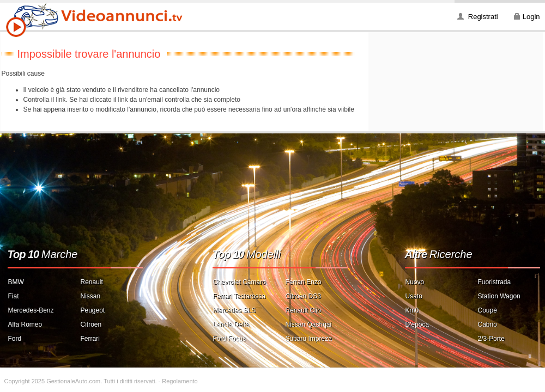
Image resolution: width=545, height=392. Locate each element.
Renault (92, 282)
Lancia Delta (231, 324)
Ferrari (90, 339)
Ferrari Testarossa (239, 296)
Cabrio (488, 324)
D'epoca (417, 324)
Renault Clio (303, 310)
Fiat (14, 296)
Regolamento (180, 381)
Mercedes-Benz (31, 310)
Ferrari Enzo (304, 282)
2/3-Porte (491, 339)
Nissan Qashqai (309, 324)
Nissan (91, 296)
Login (531, 17)
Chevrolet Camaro (240, 282)
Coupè (488, 310)
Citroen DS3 (303, 296)
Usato (414, 296)
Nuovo (415, 282)
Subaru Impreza (309, 339)
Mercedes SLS (235, 310)
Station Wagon (499, 296)
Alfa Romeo (25, 324)
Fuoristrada (495, 282)
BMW (16, 282)
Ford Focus (230, 339)
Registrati (483, 17)
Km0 (412, 310)
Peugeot (93, 310)
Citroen (91, 324)
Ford (15, 339)
